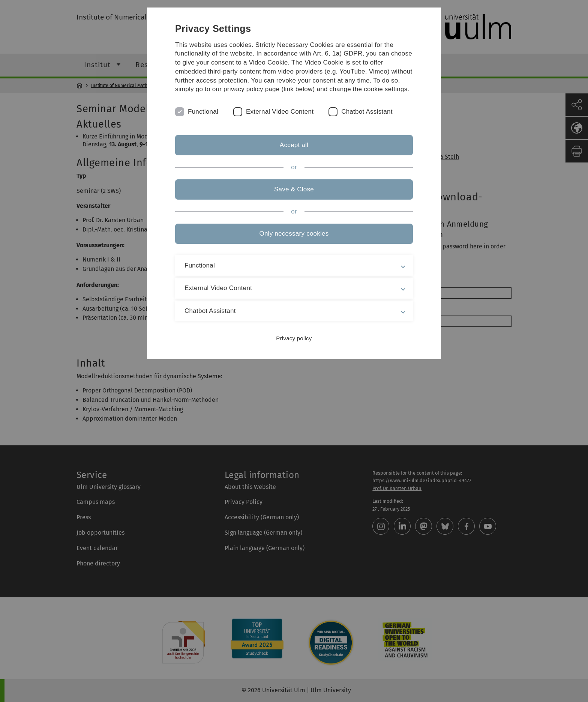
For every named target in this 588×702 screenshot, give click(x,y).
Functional (203, 112)
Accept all (294, 145)
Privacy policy (294, 338)
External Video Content (280, 112)
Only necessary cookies (294, 234)
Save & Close (294, 189)
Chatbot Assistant (367, 112)
